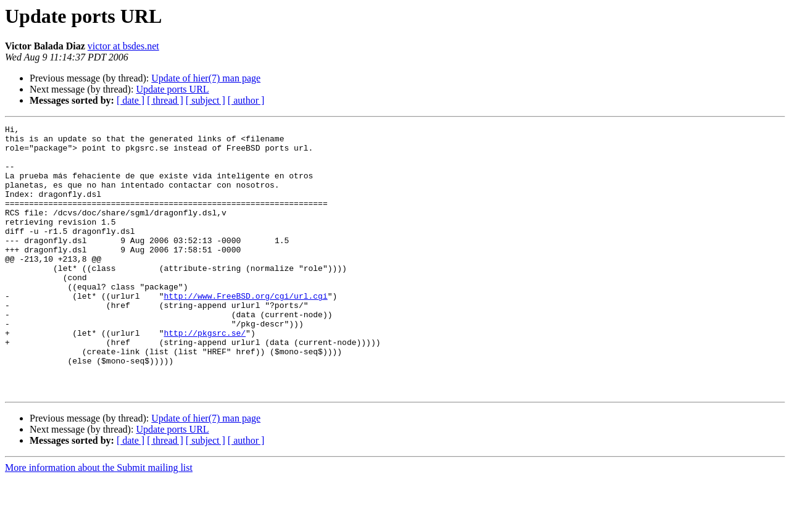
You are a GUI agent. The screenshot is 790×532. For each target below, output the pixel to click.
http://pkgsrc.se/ (205, 375)
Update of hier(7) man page (206, 78)
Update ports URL (172, 89)
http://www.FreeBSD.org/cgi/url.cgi (245, 331)
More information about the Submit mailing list (99, 521)
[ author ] (246, 100)
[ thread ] (165, 100)
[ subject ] (206, 100)
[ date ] (131, 100)
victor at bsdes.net (123, 46)
